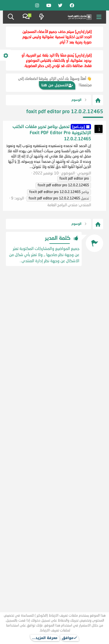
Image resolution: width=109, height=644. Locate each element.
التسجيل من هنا (57, 85)
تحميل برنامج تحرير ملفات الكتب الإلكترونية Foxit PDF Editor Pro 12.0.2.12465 (52, 132)
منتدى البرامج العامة (62, 205)
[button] (99, 17)
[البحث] (11, 17)
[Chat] (26, 17)
